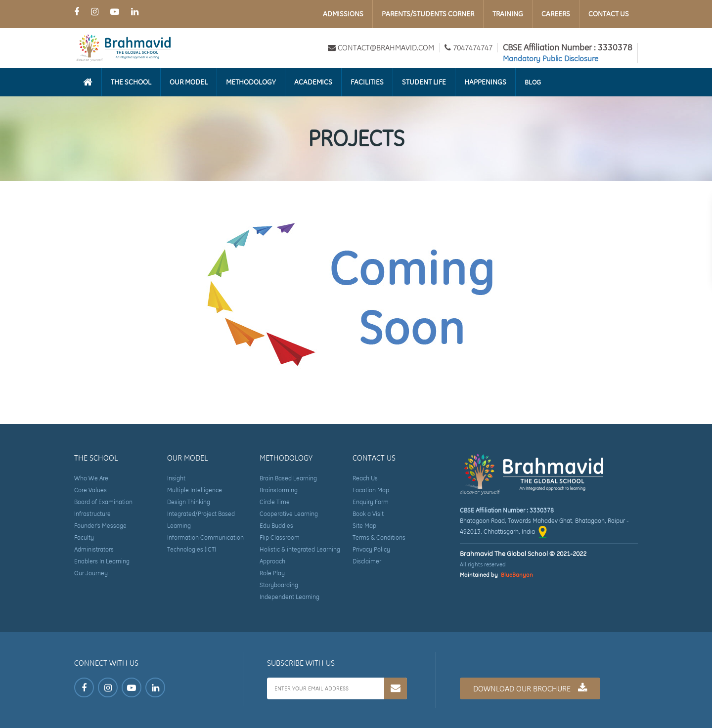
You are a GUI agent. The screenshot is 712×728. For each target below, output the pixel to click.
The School (131, 82)
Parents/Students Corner (428, 14)
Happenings (485, 82)
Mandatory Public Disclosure (551, 59)
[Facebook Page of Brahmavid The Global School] (77, 12)
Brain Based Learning (288, 478)
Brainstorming (279, 490)
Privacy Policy (371, 549)
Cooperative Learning (289, 514)
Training (508, 14)
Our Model (189, 82)
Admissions (343, 14)
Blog (533, 82)
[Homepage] (88, 82)
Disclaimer (367, 561)
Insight (176, 478)
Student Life (424, 82)
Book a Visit (368, 514)
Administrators (94, 549)
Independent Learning (289, 597)
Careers (556, 14)
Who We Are (91, 478)
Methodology (251, 82)
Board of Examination (103, 502)
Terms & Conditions (379, 537)
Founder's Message (100, 526)
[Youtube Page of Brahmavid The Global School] (115, 12)
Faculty (84, 537)
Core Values (90, 490)
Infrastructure (92, 514)
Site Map (364, 526)
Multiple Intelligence (195, 490)
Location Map (371, 490)
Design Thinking (189, 502)
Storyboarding (279, 585)
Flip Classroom (280, 537)
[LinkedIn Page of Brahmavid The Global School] (135, 12)
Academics (313, 82)
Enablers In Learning (102, 561)
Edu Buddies (276, 526)
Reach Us (365, 478)
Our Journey (91, 573)
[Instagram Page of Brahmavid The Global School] (95, 12)
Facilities (367, 82)
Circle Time (275, 502)
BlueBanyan (517, 575)
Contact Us (609, 14)
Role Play (272, 573)
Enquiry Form (371, 502)
